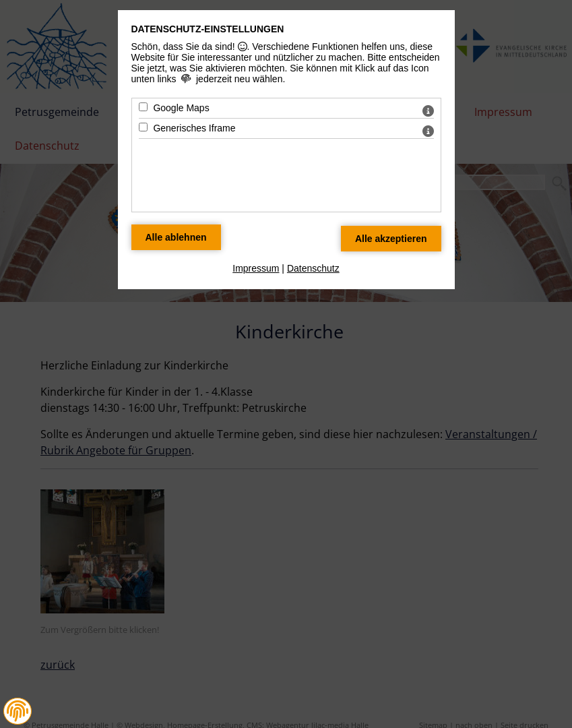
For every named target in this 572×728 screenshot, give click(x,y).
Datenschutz (313, 268)
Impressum (256, 268)
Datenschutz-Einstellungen (208, 29)
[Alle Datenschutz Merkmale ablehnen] (176, 237)
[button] (18, 711)
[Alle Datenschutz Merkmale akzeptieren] (391, 239)
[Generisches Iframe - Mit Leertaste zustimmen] (143, 127)
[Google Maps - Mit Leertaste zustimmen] (143, 107)
